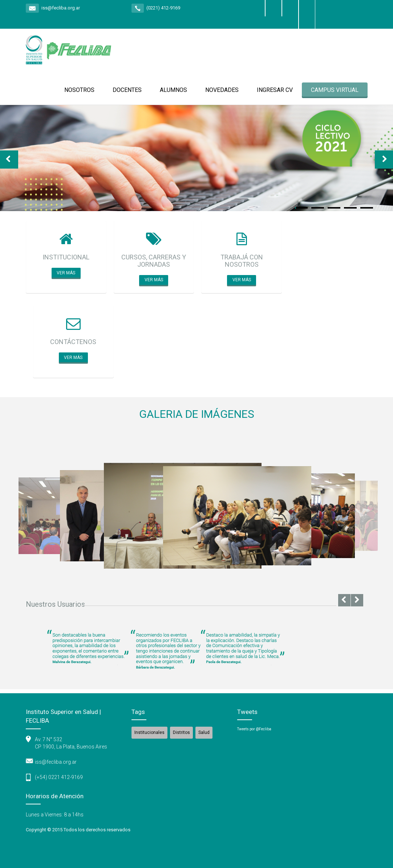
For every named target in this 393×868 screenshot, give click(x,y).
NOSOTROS (79, 90)
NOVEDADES (222, 90)
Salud (204, 732)
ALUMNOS (173, 90)
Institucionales (149, 732)
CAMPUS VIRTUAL (335, 90)
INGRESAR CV (275, 90)
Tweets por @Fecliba (254, 729)
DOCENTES (127, 90)
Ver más (66, 273)
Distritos (181, 732)
